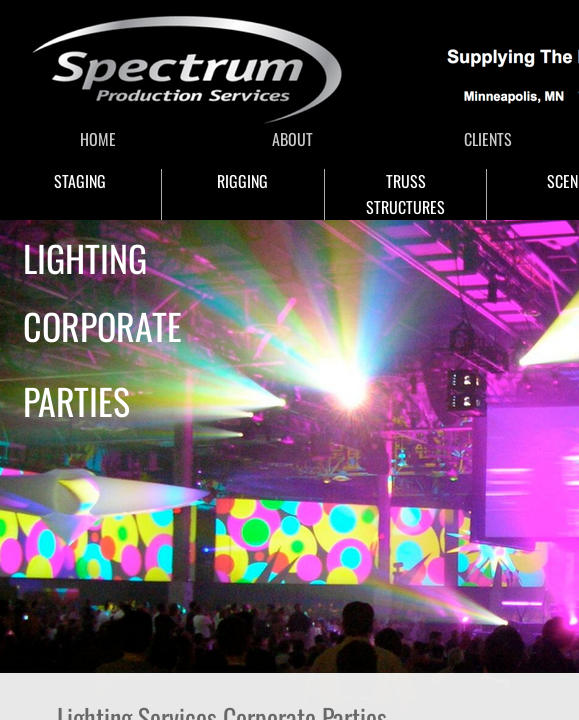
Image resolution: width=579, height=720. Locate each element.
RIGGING (242, 181)
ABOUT (292, 139)
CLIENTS (488, 139)
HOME (98, 139)
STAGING (80, 181)
